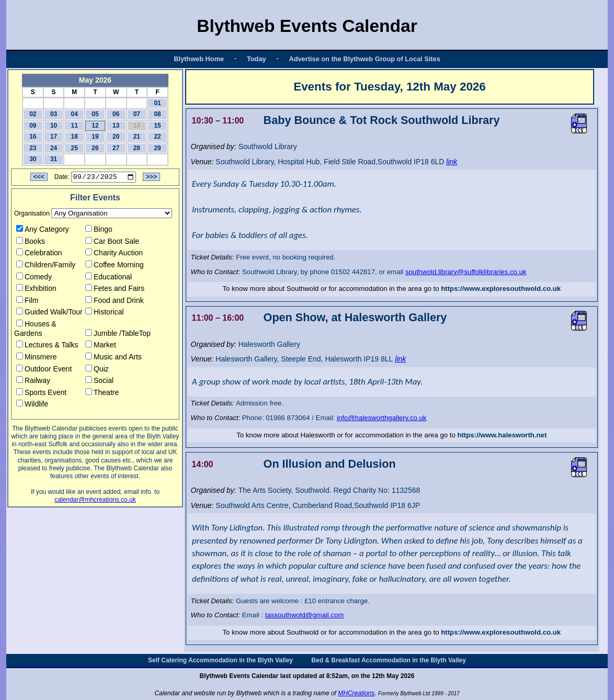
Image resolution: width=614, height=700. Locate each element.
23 (33, 148)
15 (157, 126)
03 (54, 114)
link (452, 162)
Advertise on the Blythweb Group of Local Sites (364, 59)
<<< (39, 178)
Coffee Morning (114, 266)
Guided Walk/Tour (49, 313)
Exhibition (36, 290)
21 (137, 137)
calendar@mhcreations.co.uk (95, 501)
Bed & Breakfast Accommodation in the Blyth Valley (389, 660)
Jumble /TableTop (118, 334)
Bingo (99, 231)
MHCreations (356, 693)
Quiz (97, 370)
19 (95, 137)
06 (116, 114)
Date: (62, 178)
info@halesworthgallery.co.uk (382, 418)
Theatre (102, 394)
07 (137, 114)
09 (33, 126)
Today (257, 59)
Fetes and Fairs (115, 290)
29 (157, 148)
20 (116, 137)
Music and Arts (113, 358)
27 (116, 148)
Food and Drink (115, 302)
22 (157, 137)
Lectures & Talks (47, 346)
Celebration (39, 254)
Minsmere (36, 358)
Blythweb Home (199, 59)
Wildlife (32, 405)
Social (99, 382)
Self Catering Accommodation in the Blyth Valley (220, 660)
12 (95, 126)
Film (27, 302)
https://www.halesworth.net (502, 435)
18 (75, 137)
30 (33, 159)
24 (54, 148)
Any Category (43, 231)
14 (137, 126)
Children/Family (46, 266)
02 (33, 114)
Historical (105, 313)
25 (75, 148)
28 (137, 148)
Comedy (34, 278)
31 (54, 159)
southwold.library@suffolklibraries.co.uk (466, 272)
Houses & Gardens (35, 330)
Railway (33, 382)
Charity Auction (114, 254)
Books (31, 242)
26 (95, 148)
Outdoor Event (44, 370)
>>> (151, 178)
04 (75, 114)
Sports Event (41, 394)
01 (157, 103)
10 (54, 126)
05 (95, 114)
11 (75, 126)
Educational (109, 278)
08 (157, 114)
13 (116, 126)
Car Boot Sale (112, 242)
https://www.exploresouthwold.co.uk (501, 289)
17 (54, 137)
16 (33, 137)
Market (101, 346)
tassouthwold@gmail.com (304, 615)
